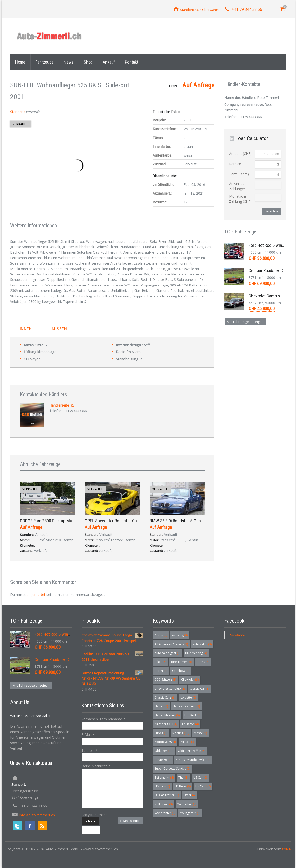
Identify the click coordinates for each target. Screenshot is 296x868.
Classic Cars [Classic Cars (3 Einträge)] (165, 697)
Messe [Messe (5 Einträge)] (200, 733)
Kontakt (132, 62)
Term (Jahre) (239, 174)
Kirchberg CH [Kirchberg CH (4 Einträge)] (166, 724)
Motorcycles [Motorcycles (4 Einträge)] (165, 742)
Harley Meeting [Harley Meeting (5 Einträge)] (167, 715)
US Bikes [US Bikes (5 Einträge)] (183, 786)
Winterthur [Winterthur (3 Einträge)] (187, 804)
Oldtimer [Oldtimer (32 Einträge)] (164, 751)
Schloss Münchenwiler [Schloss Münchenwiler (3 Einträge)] (193, 760)
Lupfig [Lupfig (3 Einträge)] (161, 733)
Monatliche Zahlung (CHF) (240, 199)
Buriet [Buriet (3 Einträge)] (161, 671)
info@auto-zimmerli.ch (37, 815)
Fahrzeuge (45, 62)
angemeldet (36, 595)
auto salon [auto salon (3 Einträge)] (202, 644)
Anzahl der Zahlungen (237, 186)
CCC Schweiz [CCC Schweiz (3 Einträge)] (165, 680)
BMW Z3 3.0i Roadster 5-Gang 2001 (181, 521)
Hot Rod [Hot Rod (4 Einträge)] (192, 715)
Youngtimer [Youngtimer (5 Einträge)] (190, 813)
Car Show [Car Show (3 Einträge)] (181, 671)
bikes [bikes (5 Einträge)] (160, 662)
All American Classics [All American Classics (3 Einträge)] (171, 644)
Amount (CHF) (240, 153)
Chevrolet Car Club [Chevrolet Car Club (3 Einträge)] (170, 689)
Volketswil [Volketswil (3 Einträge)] (164, 804)
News (69, 62)
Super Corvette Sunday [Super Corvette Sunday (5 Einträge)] (173, 768)
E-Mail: (88, 735)
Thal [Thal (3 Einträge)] (183, 778)
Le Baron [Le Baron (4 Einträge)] (190, 724)
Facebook (237, 635)
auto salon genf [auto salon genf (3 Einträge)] (168, 653)
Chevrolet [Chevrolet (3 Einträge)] (190, 680)
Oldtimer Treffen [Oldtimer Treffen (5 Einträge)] (192, 751)
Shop (88, 62)
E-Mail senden (130, 821)
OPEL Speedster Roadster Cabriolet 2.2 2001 (125, 521)
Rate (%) (236, 164)
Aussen (59, 329)
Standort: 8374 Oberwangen (201, 10)
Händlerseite (59, 405)
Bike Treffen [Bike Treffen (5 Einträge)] (181, 662)
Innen (26, 329)
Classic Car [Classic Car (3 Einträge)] (199, 689)
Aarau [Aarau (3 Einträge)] (161, 635)
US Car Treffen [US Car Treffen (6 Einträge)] (167, 795)
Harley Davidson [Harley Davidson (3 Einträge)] (186, 706)
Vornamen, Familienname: (104, 719)
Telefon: (89, 750)
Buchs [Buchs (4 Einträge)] (203, 662)
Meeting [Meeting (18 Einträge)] (181, 733)
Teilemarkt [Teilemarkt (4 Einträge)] (164, 778)
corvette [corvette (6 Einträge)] (188, 697)
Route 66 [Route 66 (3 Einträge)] (163, 760)
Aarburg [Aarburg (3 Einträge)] (180, 635)
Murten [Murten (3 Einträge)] (188, 742)
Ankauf (109, 62)
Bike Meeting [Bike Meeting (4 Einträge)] (196, 653)
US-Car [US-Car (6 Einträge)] (200, 778)
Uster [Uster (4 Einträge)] (190, 795)
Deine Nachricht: (96, 766)
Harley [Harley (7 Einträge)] (161, 706)
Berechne (272, 211)
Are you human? (94, 815)
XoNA (286, 849)
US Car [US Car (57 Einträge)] (203, 786)
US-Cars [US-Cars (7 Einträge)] (162, 786)
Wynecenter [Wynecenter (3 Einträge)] (165, 813)
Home (20, 62)
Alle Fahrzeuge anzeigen (245, 322)
